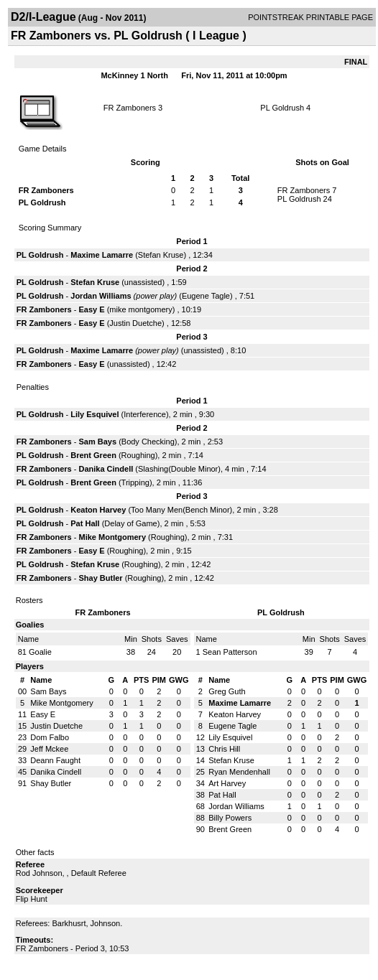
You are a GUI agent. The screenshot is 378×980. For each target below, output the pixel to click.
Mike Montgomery (112, 537)
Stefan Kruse (161, 255)
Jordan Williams (101, 296)
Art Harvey (227, 783)
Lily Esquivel (94, 414)
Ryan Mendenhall (239, 772)
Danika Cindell (106, 469)
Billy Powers (230, 818)
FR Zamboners (130, 108)
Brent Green (93, 455)
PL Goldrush (282, 108)
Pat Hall (85, 523)
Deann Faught (55, 760)
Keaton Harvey (98, 510)
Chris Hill (224, 749)
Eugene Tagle (206, 296)
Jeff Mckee (49, 749)
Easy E (91, 309)
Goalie (40, 652)
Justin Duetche (135, 323)
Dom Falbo (50, 737)
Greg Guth (227, 691)
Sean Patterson (230, 652)
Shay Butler (100, 578)
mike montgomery (140, 309)
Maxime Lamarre (102, 255)
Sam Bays (97, 442)
